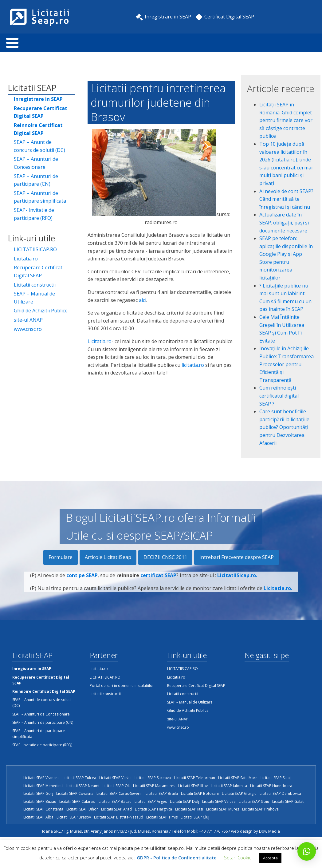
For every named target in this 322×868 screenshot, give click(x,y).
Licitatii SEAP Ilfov (193, 786)
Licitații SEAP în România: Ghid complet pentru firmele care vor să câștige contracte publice (286, 120)
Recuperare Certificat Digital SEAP (38, 271)
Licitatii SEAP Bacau (115, 801)
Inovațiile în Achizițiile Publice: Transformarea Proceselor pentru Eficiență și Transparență (287, 364)
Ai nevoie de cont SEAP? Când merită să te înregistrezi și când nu (286, 199)
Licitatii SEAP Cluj (195, 817)
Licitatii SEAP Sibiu (254, 801)
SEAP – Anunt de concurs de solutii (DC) (39, 146)
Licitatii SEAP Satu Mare (238, 778)
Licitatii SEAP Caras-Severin (120, 793)
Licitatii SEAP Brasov (74, 817)
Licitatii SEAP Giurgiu (239, 793)
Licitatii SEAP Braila (162, 793)
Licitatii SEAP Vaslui (115, 778)
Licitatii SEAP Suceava (153, 778)
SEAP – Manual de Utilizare (34, 298)
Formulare (61, 557)
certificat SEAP (158, 579)
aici (143, 300)
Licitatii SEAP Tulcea (79, 778)
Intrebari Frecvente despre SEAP (237, 557)
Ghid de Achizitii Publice (41, 311)
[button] (307, 851)
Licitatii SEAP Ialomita (229, 786)
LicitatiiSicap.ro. (237, 579)
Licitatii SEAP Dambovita (280, 793)
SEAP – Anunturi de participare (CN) (36, 180)
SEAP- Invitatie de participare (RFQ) (34, 214)
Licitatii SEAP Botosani (200, 793)
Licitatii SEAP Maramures (154, 786)
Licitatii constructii (35, 285)
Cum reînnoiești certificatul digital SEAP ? (279, 396)
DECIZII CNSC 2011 (165, 557)
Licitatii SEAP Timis (162, 817)
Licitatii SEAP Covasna (75, 793)
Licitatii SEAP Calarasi (77, 801)
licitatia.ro (193, 365)
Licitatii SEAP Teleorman (194, 778)
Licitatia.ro (26, 259)
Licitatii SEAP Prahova (260, 809)
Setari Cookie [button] (238, 858)
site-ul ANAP (28, 320)
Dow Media (269, 831)
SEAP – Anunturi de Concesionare (36, 163)
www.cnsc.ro (28, 329)
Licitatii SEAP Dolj (185, 801)
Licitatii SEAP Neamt (83, 786)
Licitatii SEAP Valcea (219, 801)
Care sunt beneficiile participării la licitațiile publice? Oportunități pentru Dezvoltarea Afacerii (284, 427)
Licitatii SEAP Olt (116, 786)
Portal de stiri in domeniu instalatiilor (122, 686)
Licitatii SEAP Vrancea (41, 778)
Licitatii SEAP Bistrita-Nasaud (119, 817)
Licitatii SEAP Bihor (82, 809)
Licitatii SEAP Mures (223, 809)
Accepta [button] (270, 858)
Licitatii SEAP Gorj (38, 793)
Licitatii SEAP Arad (116, 809)
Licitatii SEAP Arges (151, 801)
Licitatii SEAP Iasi (189, 809)
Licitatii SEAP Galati (288, 801)
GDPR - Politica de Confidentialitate (177, 858)
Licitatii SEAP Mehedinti (43, 786)
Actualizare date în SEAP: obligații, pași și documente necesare (284, 222)
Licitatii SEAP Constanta (43, 809)
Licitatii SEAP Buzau (40, 801)
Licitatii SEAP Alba (38, 817)
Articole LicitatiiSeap (108, 557)
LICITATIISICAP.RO (35, 249)
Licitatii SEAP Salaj (276, 778)
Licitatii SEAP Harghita (153, 809)
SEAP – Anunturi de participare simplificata (40, 197)
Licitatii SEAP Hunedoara (271, 786)
